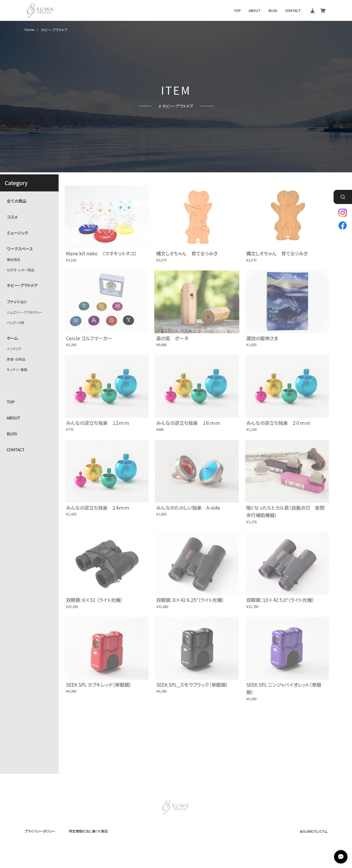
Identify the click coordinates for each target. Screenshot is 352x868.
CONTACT (293, 10)
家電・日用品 (16, 359)
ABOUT (255, 10)
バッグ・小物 (15, 323)
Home (29, 30)
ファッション (17, 301)
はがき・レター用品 (20, 270)
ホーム (12, 338)
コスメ (12, 217)
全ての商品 (17, 201)
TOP (237, 10)
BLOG (273, 10)
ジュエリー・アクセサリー (24, 312)
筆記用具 (13, 260)
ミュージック (17, 233)
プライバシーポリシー (40, 831)
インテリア (14, 349)
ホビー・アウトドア (22, 285)
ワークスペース (20, 249)
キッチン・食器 (17, 369)
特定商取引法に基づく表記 (88, 831)
